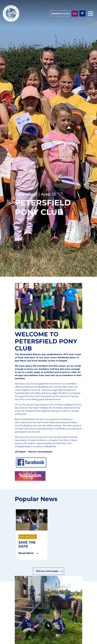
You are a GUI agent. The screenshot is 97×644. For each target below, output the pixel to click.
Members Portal (60, 13)
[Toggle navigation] (91, 14)
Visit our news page (49, 571)
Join (75, 14)
